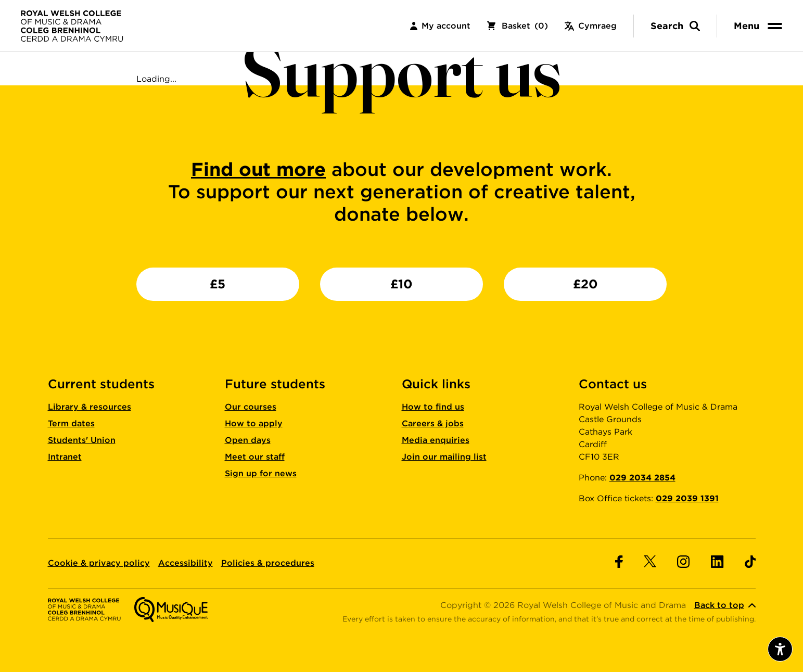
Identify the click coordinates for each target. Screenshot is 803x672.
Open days (248, 440)
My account (440, 26)
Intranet (65, 457)
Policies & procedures (268, 563)
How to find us (433, 407)
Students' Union (82, 440)
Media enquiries (436, 440)
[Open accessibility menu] (780, 649)
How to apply (254, 423)
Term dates (71, 423)
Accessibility (186, 563)
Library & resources (90, 407)
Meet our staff (255, 457)
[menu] (760, 26)
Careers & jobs (433, 423)
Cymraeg (591, 26)
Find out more (258, 169)
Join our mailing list (444, 457)
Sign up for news (261, 473)
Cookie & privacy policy (99, 563)
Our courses (251, 407)
